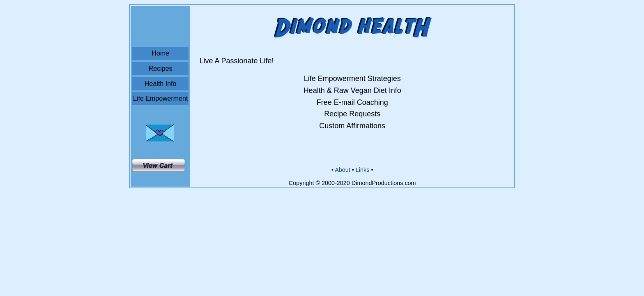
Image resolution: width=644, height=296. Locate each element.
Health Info (160, 84)
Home (160, 53)
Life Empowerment (160, 98)
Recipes (161, 68)
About (343, 170)
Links (363, 170)
